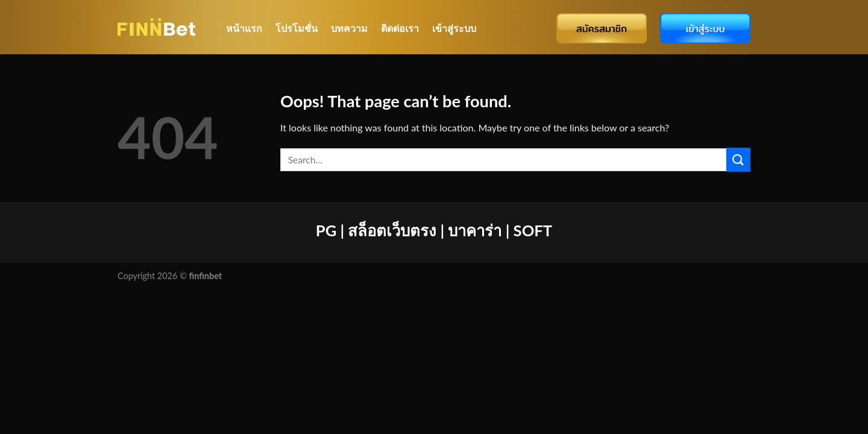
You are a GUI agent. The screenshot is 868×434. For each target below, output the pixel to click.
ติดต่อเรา (400, 28)
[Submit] (738, 159)
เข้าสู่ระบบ (454, 28)
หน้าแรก (244, 28)
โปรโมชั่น (297, 28)
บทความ (349, 28)
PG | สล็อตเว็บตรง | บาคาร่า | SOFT (434, 230)
